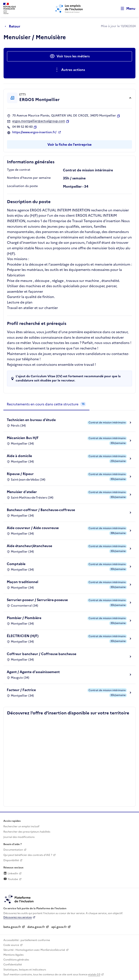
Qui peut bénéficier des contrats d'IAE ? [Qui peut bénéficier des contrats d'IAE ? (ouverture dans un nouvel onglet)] (28, 855)
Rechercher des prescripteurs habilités (27, 832)
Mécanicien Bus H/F (23, 438)
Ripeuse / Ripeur (20, 474)
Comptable (16, 564)
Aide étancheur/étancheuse (29, 546)
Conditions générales (16, 960)
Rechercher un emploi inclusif (21, 826)
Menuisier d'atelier (22, 492)
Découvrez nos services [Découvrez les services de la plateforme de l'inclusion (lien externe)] (18, 917)
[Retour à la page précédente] (14, 26)
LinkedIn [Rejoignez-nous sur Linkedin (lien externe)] (11, 873)
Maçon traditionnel (22, 582)
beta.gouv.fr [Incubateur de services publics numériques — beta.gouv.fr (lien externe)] (12, 927)
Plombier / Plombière (24, 618)
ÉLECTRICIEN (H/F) (23, 636)
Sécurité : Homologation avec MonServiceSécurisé (34, 950)
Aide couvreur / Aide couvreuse (33, 528)
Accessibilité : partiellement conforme (27, 940)
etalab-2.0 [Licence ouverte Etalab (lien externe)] (94, 974)
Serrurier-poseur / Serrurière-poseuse (37, 600)
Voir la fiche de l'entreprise (69, 144)
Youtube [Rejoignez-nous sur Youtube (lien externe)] (11, 879)
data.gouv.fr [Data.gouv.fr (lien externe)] (36, 927)
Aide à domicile (19, 456)
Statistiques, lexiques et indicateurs (25, 970)
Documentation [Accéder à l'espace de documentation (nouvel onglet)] (13, 850)
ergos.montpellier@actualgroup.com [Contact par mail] (39, 121)
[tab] (46, 404)
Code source (11, 945)
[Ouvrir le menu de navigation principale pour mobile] (126, 9)
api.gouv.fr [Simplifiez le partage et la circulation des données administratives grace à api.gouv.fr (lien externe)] (59, 927)
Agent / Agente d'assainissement (33, 672)
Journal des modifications (19, 837)
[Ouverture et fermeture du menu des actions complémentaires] (70, 70)
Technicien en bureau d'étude (31, 420)
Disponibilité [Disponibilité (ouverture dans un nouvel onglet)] (11, 860)
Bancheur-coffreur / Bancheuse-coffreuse (41, 510)
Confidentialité (13, 965)
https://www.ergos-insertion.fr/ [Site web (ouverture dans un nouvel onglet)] (35, 132)
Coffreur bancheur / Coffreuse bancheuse (42, 654)
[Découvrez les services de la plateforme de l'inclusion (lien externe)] (19, 899)
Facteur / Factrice (21, 690)
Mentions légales (13, 955)
